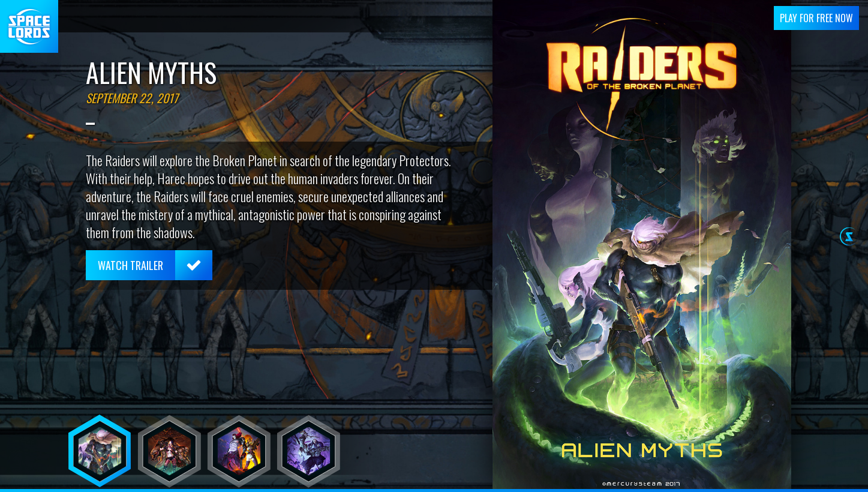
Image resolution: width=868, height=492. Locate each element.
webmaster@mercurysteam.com (418, 483)
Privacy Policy (678, 483)
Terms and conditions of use (586, 483)
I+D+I (508, 483)
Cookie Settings (748, 483)
